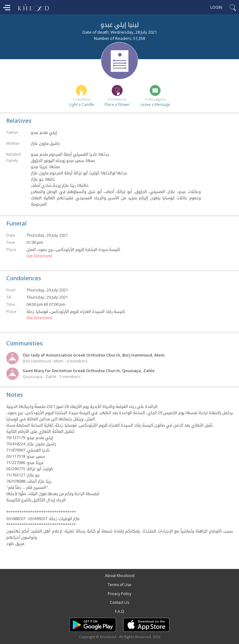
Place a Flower (117, 104)
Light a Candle (82, 104)
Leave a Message (155, 104)
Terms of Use (119, 585)
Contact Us (119, 602)
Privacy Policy (119, 594)
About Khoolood (120, 576)
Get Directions (39, 256)
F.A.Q (119, 611)
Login (216, 7)
